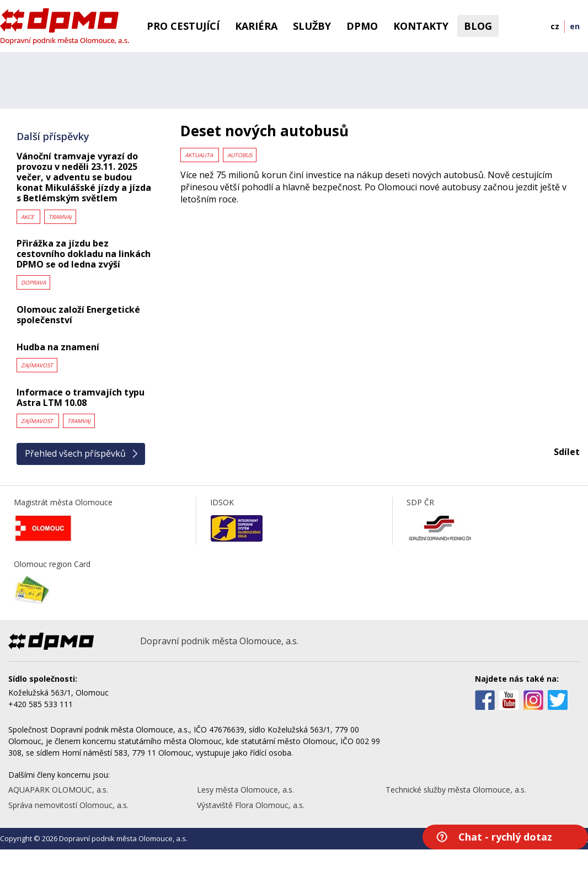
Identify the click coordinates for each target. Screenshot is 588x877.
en (575, 26)
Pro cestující (183, 26)
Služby (312, 26)
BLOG (478, 26)
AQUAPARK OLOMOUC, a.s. (58, 790)
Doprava (33, 282)
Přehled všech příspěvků (75, 453)
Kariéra (256, 26)
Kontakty (421, 26)
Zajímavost (37, 365)
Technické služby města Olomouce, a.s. (456, 790)
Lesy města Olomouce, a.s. (245, 790)
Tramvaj (60, 217)
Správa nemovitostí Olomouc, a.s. (68, 805)
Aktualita (200, 155)
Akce (28, 217)
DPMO (362, 26)
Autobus (240, 155)
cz (555, 26)
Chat (505, 837)
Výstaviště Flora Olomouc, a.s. (251, 805)
